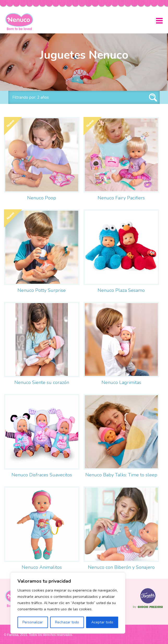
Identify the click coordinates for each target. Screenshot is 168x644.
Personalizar (33, 622)
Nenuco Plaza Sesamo (121, 290)
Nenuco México (21, 22)
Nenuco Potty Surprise (42, 290)
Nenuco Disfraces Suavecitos (42, 475)
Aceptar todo (102, 622)
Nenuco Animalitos (42, 567)
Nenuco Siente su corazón (42, 382)
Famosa (148, 608)
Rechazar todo (67, 622)
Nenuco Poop (42, 198)
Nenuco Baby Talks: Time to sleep (121, 475)
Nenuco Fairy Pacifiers (121, 198)
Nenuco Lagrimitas (121, 382)
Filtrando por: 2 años (31, 97)
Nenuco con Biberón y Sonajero (121, 567)
